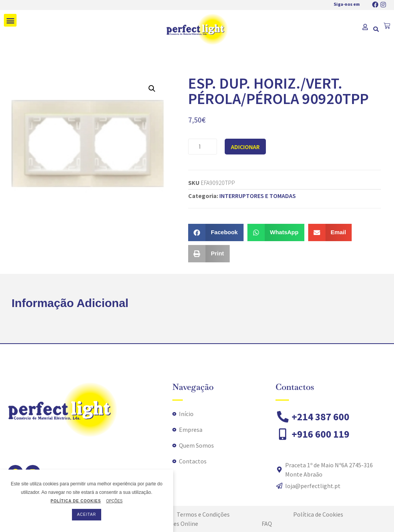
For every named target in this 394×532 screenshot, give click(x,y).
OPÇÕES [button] (114, 501)
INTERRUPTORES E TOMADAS (258, 196)
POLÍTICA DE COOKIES (76, 501)
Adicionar (245, 147)
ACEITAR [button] (87, 514)
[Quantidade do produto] (203, 147)
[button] (10, 20)
